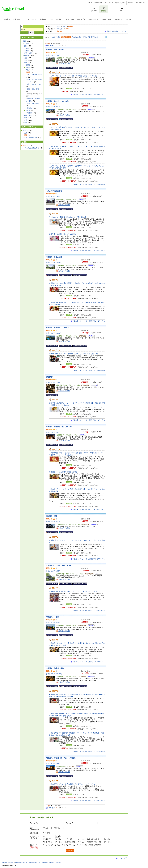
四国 (26, 118)
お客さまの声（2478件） (54, 263)
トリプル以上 (83, 845)
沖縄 (26, 122)
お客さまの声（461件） (54, 764)
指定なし (60, 29)
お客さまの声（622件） (54, 522)
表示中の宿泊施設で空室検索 (116, 31)
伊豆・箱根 (28, 53)
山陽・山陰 (28, 115)
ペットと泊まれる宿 (31, 138)
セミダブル (57, 845)
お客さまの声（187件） (54, 55)
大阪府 (28, 70)
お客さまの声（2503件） (54, 674)
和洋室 (99, 845)
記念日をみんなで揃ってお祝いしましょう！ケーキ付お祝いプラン (73, 592)
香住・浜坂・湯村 (33, 103)
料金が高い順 (76, 37)
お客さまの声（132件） (54, 382)
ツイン (73, 845)
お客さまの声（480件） (54, 432)
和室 (92, 845)
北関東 (27, 48)
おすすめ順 (56, 37)
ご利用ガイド (98, 3)
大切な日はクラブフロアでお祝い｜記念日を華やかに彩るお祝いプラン (75, 354)
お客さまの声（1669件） (54, 333)
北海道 (27, 44)
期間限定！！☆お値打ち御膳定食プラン (63, 472)
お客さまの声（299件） (54, 571)
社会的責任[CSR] (34, 863)
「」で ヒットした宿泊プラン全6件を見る (89, 751)
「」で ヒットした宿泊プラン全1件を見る (89, 95)
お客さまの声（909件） (54, 107)
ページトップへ (123, 858)
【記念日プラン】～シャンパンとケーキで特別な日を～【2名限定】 (73, 76)
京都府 (28, 67)
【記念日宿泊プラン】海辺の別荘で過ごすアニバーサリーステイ (72, 784)
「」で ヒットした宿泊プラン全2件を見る (89, 251)
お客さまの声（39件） (54, 196)
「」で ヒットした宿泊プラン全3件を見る (89, 184)
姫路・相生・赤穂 (33, 89)
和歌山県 (29, 113)
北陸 (26, 58)
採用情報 (45, 863)
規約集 (52, 863)
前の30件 (50, 45)
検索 (70, 851)
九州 (26, 120)
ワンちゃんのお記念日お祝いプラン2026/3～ (68, 217)
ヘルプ (90, 3)
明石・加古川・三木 (34, 84)
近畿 (64, 26)
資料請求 (58, 863)
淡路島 (29, 108)
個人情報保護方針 (21, 863)
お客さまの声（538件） (54, 623)
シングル (47, 845)
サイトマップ (109, 3)
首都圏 (27, 51)
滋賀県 (28, 65)
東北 (26, 46)
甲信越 (27, 56)
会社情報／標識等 (8, 863)
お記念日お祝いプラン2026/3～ (63, 234)
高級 (26, 133)
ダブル (66, 845)
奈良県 (28, 111)
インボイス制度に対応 (32, 148)
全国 (58, 26)
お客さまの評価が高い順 (90, 37)
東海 (26, 60)
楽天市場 (131, 3)
